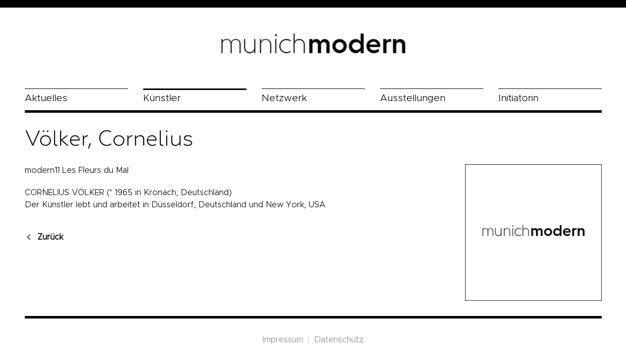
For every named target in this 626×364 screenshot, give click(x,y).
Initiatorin (518, 98)
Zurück (50, 237)
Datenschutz (339, 340)
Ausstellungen (413, 98)
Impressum (283, 340)
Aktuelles (46, 98)
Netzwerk (284, 98)
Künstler (162, 98)
